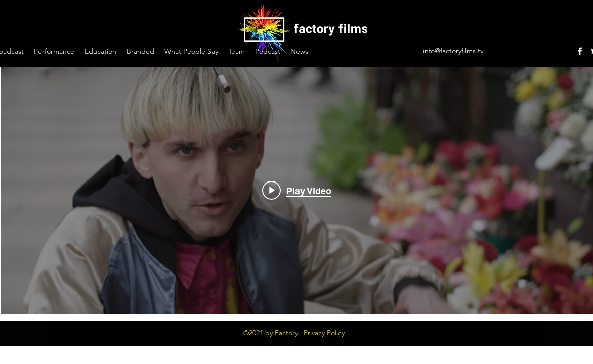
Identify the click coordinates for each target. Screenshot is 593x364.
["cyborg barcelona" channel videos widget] (297, 191)
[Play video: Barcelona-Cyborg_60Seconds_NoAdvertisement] (297, 191)
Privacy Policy (324, 333)
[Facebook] (580, 51)
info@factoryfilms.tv (453, 51)
